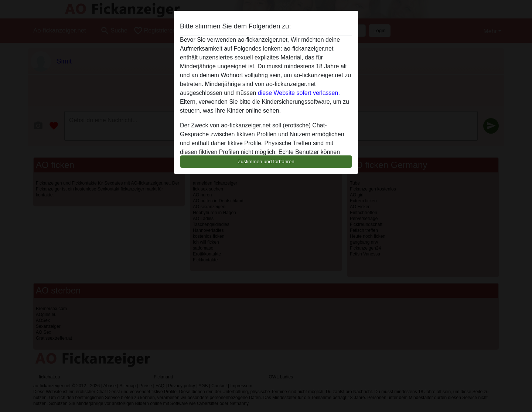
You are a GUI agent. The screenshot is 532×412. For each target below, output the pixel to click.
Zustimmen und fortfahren (266, 162)
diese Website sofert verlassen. (299, 93)
